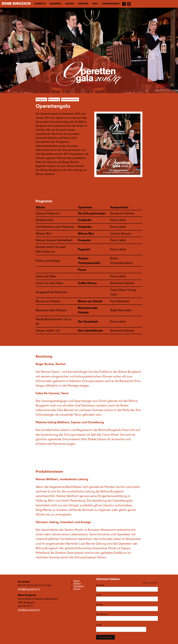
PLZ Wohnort (102, 614)
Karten (70, 4)
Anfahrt (77, 583)
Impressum (79, 586)
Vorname (100, 585)
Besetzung (54, 99)
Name (99, 595)
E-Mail (100, 625)
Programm (41, 99)
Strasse (99, 605)
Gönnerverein (111, 4)
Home (77, 581)
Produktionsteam (70, 99)
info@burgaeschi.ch (29, 589)
